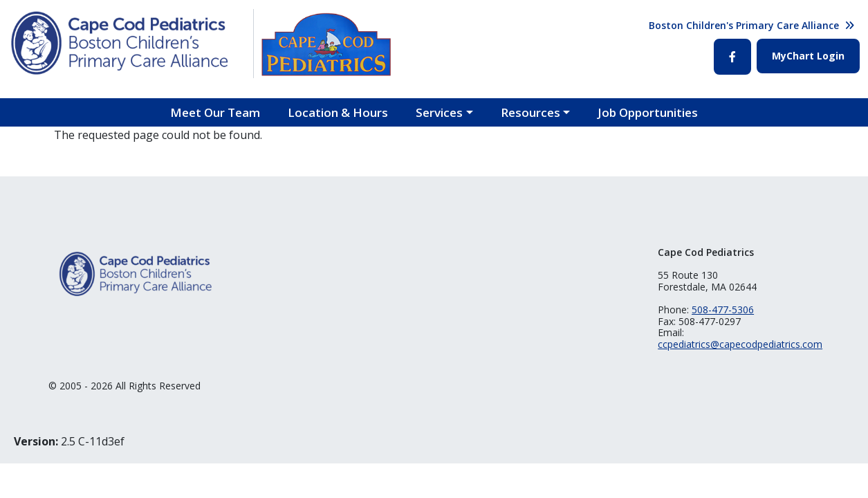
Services (439, 112)
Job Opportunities (648, 112)
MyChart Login (808, 56)
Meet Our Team (215, 112)
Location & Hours (338, 112)
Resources (530, 112)
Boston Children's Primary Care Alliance (744, 25)
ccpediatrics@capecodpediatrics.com (740, 344)
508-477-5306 (723, 310)
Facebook (732, 57)
